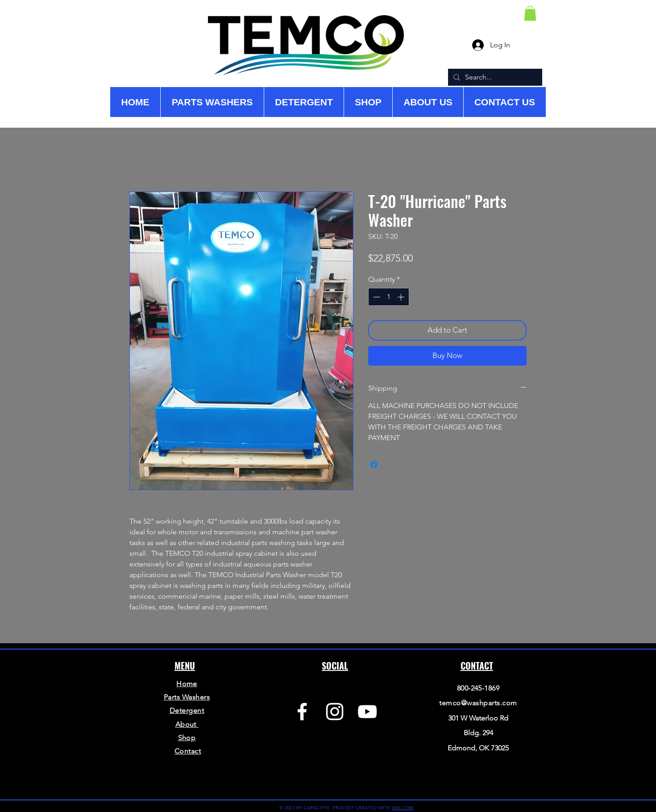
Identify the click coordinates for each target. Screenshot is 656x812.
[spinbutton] (389, 297)
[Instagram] (335, 712)
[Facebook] (302, 712)
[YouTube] (367, 712)
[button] (530, 13)
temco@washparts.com (478, 703)
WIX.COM (403, 808)
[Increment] (402, 297)
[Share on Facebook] (374, 465)
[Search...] (494, 77)
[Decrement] (376, 297)
